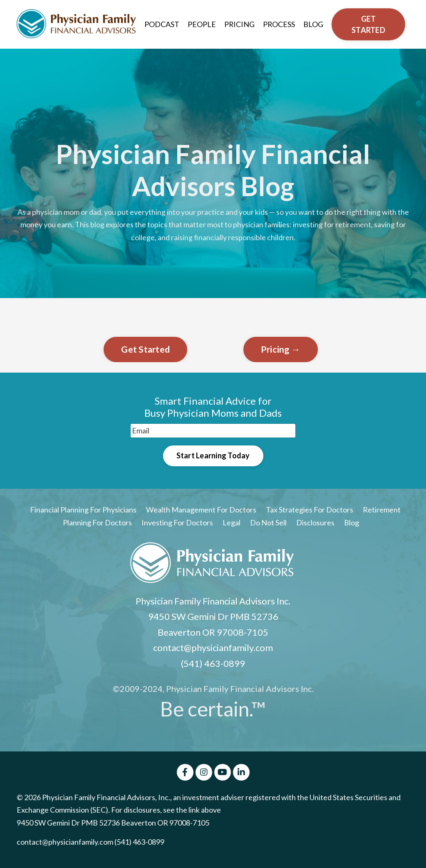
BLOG (314, 24)
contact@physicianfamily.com (213, 648)
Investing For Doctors (177, 523)
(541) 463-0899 (213, 664)
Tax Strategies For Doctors (310, 510)
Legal (232, 523)
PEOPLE (201, 24)
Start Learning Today (213, 456)
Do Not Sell (268, 523)
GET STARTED (369, 24)
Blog (352, 523)
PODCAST (161, 24)
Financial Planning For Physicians (83, 510)
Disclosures (315, 523)
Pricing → (281, 349)
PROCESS (279, 24)
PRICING (239, 24)
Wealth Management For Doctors (201, 510)
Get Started (145, 349)
